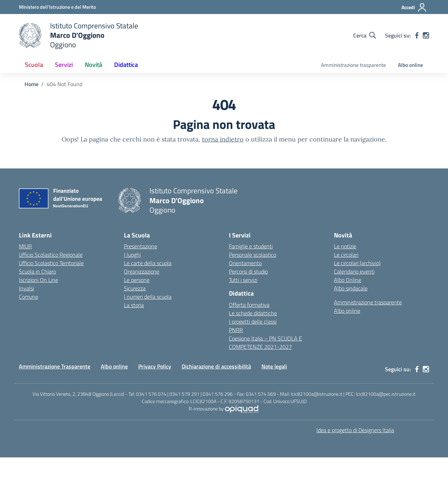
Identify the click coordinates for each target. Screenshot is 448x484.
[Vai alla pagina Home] (31, 84)
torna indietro (223, 139)
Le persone (137, 280)
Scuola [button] (34, 65)
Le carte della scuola (148, 263)
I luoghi (132, 255)
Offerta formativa (249, 305)
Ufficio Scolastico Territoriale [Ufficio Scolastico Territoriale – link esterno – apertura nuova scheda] (51, 263)
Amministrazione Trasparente (55, 366)
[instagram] (426, 35)
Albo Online (348, 280)
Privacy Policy (155, 366)
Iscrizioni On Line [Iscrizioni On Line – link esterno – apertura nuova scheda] (38, 280)
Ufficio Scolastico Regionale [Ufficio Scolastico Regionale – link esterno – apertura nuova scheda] (51, 255)
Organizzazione (142, 271)
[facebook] (417, 35)
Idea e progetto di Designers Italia (355, 430)
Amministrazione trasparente (353, 65)
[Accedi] (414, 7)
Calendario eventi (354, 271)
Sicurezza (135, 288)
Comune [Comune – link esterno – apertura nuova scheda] (29, 297)
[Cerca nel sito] (365, 35)
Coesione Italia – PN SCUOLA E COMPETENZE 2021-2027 (265, 343)
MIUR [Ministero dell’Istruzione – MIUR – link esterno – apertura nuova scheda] (25, 246)
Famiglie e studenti (251, 246)
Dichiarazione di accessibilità (216, 366)
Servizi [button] (64, 65)
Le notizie (345, 246)
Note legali (274, 366)
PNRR (236, 330)
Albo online (411, 65)
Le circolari (346, 255)
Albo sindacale (351, 288)
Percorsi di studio (248, 271)
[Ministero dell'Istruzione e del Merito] (57, 7)
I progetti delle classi (253, 321)
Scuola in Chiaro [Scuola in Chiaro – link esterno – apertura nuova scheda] (37, 271)
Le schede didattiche (253, 313)
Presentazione (141, 246)
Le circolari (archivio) (357, 263)
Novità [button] (93, 65)
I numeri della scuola (148, 297)
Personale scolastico (253, 255)
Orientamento (245, 263)
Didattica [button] (126, 65)
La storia (134, 305)
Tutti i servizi (243, 280)
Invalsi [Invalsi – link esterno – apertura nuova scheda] (26, 288)
